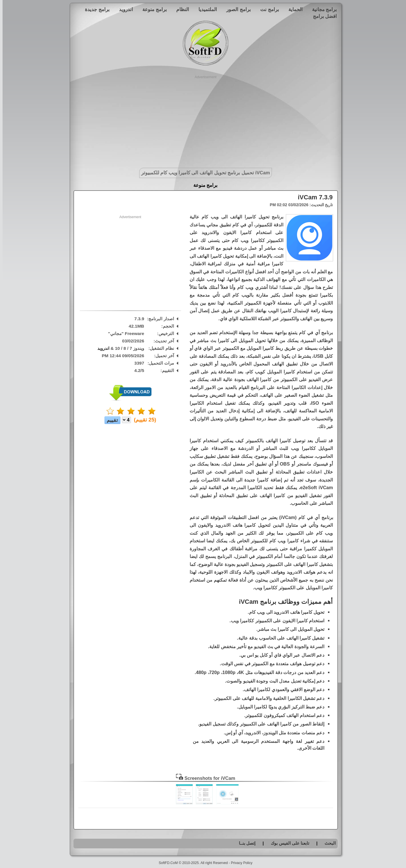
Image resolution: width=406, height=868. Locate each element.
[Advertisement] (203, 119)
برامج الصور (236, 9)
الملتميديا (205, 9)
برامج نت (267, 9)
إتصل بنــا (245, 843)
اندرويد (123, 9)
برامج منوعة (152, 9)
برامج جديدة (95, 9)
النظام (180, 9)
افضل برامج (322, 16)
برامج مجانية (322, 9)
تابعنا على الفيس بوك (287, 843)
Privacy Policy (239, 863)
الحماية (293, 9)
